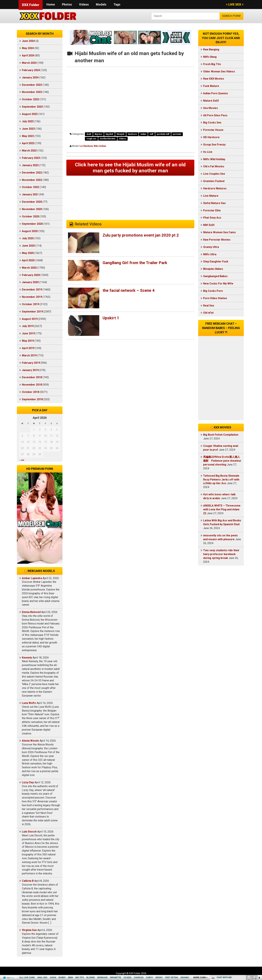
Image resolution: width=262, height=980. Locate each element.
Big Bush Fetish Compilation (221, 435)
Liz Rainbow (86, 146)
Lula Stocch (29, 832)
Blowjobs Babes (213, 269)
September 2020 (32, 224)
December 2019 (32, 290)
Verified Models (108, 139)
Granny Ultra (211, 247)
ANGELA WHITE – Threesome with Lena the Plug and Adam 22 (222, 509)
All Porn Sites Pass (215, 115)
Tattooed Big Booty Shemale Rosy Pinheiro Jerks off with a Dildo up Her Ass (221, 480)
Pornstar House (213, 130)
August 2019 (30, 319)
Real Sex (209, 306)
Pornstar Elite (212, 210)
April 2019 (28, 348)
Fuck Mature (211, 86)
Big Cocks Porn (213, 291)
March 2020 (29, 268)
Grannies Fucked (214, 181)
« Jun (22, 460)
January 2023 (30, 165)
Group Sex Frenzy (214, 145)
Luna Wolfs (29, 703)
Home (51, 4)
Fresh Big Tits (212, 64)
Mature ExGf (211, 101)
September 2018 (32, 399)
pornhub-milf (163, 134)
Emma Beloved (31, 612)
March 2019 (29, 355)
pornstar (177, 134)
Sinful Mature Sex (214, 203)
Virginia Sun (29, 930)
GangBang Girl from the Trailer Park (135, 263)
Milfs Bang (210, 57)
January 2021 (30, 194)
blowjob (121, 134)
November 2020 (32, 209)
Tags (117, 4)
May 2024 (28, 48)
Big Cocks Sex (212, 123)
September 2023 (32, 107)
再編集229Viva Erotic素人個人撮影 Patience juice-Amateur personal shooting (222, 461)
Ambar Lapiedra (32, 578)
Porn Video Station (215, 298)
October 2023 (30, 99)
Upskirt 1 (111, 318)
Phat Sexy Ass (212, 218)
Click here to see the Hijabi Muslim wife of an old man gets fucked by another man (130, 168)
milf (151, 134)
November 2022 (32, 180)
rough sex (91, 139)
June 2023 (28, 129)
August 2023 (30, 114)
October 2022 (30, 187)
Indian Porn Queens (216, 93)
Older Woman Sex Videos (219, 71)
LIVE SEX (235, 4)
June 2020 (28, 246)
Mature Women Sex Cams (219, 232)
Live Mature (211, 196)
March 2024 (29, 63)
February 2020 (31, 275)
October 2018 (30, 392)
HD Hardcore (211, 137)
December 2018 (32, 377)
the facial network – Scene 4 (129, 290)
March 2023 (29, 151)
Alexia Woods (30, 741)
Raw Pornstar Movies (217, 240)
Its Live (208, 152)
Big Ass (98, 134)
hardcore (132, 134)
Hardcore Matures (215, 188)
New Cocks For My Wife (218, 284)
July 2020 (28, 238)
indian (143, 134)
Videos (84, 4)
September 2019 (32, 312)
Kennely (27, 658)
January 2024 (30, 77)
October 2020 (30, 216)
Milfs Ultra (210, 254)
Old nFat (208, 313)
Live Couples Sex (214, 174)
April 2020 (28, 260)
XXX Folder (31, 5)
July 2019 (28, 326)
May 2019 (28, 341)
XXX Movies (222, 427)
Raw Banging (211, 49)
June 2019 (28, 333)
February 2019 (31, 363)
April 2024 (28, 55)
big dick (109, 134)
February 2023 (31, 158)
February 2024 (31, 70)
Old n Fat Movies (214, 166)
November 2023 (32, 92)
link (259, 928)
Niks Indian (100, 146)
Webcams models (41, 571)
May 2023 (28, 136)
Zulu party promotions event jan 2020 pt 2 (141, 235)
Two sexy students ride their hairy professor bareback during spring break (221, 554)
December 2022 (32, 173)
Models (101, 4)
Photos (67, 4)
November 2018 (32, 385)
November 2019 (32, 297)
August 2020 (30, 231)
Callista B (28, 881)
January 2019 (30, 370)
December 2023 (32, 85)
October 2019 (30, 304)
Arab (89, 134)
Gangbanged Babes (215, 276)
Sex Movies (211, 108)
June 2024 (28, 41)
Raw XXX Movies (214, 79)
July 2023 (28, 121)
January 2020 (30, 282)
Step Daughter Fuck (216, 262)
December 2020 (32, 202)
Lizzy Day (28, 782)
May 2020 (28, 253)
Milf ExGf (209, 225)
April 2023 (28, 143)
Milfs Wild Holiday (214, 159)
